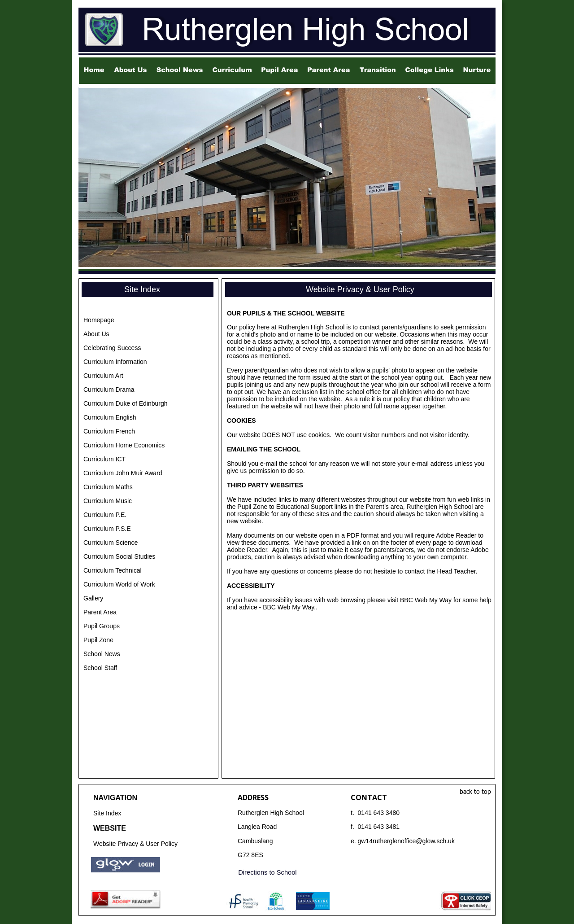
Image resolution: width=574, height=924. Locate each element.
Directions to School (267, 872)
